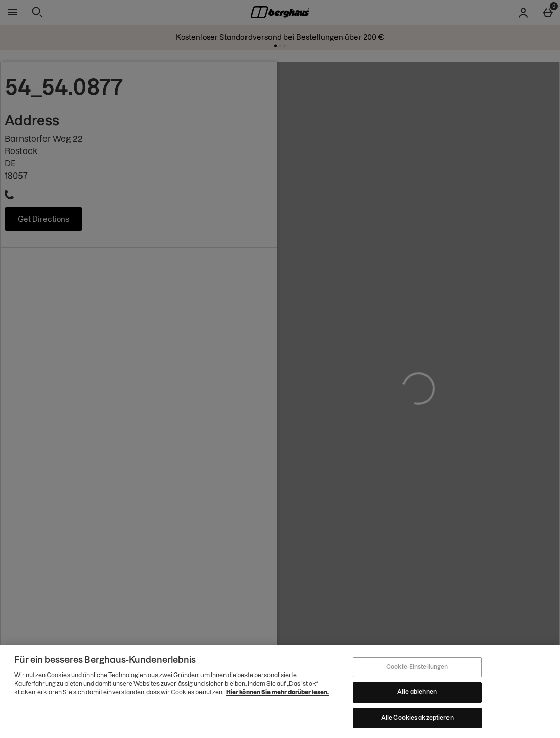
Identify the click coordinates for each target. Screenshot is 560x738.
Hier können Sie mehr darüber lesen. (277, 694)
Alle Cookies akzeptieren (417, 720)
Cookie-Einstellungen (417, 669)
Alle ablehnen (417, 694)
